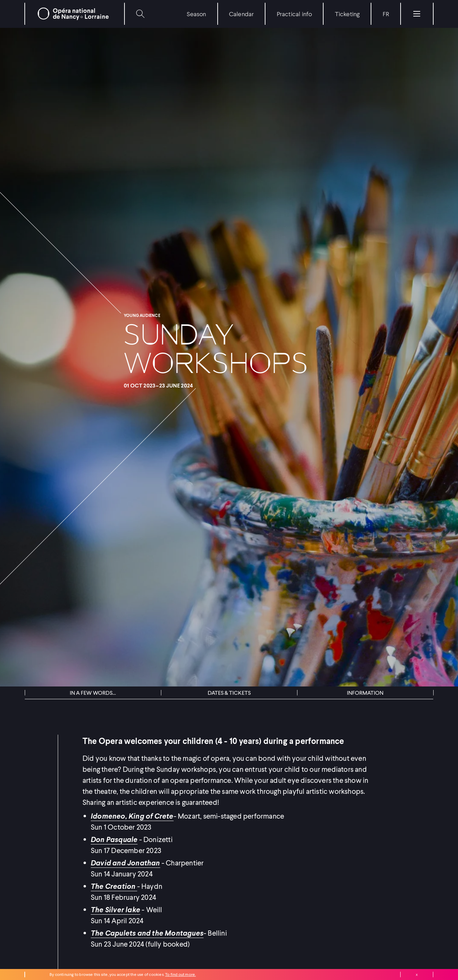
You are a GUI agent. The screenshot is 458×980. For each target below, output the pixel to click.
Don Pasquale (114, 839)
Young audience (142, 315)
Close (417, 974)
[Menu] (417, 14)
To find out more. (180, 974)
